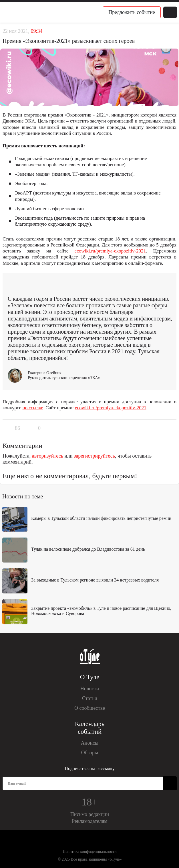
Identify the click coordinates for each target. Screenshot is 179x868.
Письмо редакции (90, 814)
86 (17, 428)
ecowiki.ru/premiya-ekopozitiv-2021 (110, 251)
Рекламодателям (90, 821)
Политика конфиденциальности (90, 852)
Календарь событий (90, 728)
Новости (90, 689)
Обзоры (90, 753)
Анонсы (90, 743)
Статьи (90, 698)
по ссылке (33, 408)
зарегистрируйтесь (94, 456)
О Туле (90, 677)
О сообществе (90, 708)
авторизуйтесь (48, 456)
